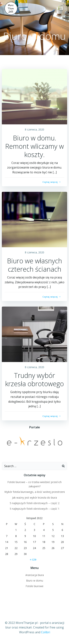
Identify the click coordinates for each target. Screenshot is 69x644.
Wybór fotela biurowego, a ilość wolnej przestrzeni (35, 492)
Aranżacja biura (35, 575)
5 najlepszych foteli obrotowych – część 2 (35, 503)
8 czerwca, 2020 (34, 129)
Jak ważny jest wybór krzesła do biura (34, 498)
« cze (33, 559)
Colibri (46, 632)
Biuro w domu (35, 581)
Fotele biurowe (34, 586)
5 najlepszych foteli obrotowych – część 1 (35, 509)
